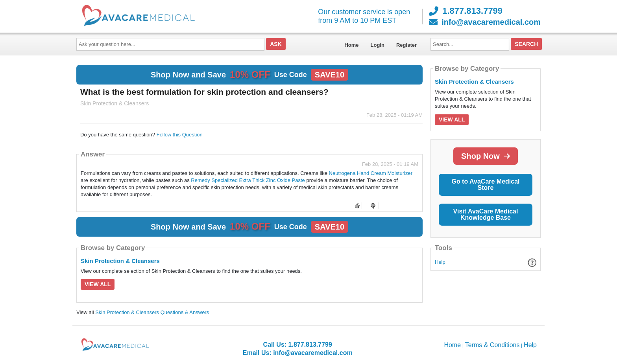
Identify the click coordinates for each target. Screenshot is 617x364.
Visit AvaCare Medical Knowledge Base (486, 214)
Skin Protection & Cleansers (120, 261)
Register (406, 45)
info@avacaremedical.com (485, 22)
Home (351, 45)
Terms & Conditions (492, 345)
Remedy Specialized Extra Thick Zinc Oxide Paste (248, 180)
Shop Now (486, 156)
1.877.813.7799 (466, 11)
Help (440, 262)
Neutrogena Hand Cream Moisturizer (371, 173)
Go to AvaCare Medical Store (485, 185)
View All (98, 284)
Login (378, 45)
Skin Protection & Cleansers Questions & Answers (152, 312)
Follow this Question (180, 135)
